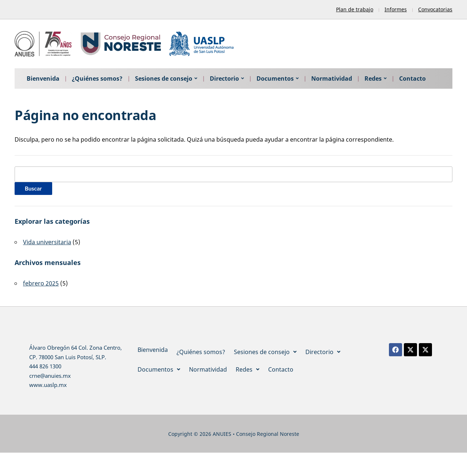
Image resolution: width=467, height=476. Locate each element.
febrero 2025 (41, 283)
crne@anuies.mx (50, 376)
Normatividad (332, 78)
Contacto (412, 78)
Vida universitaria (47, 242)
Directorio (224, 78)
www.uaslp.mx (48, 385)
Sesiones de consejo (164, 78)
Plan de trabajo (355, 9)
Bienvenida (43, 78)
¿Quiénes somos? (97, 78)
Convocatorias (435, 9)
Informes (396, 9)
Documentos (275, 78)
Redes (373, 78)
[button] (265, 352)
